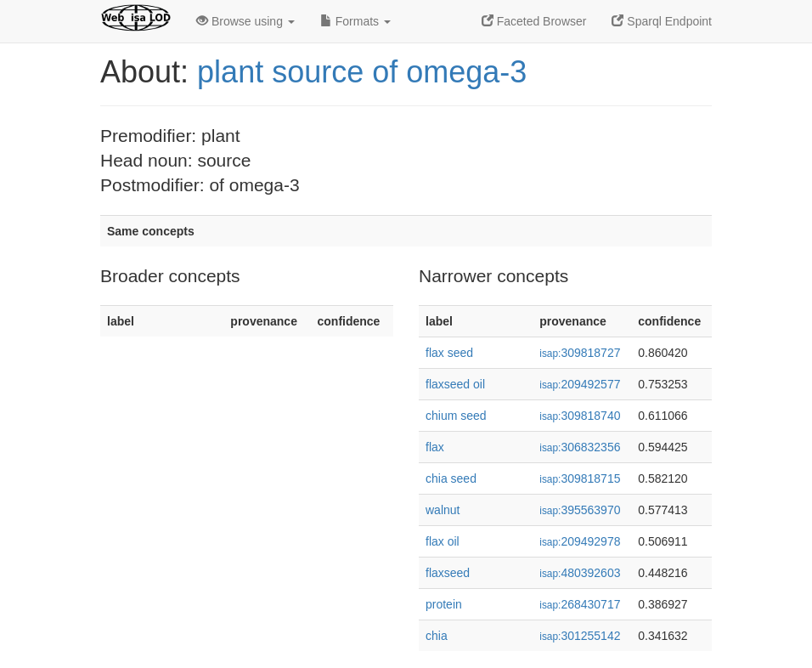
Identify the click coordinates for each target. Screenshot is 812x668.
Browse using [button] (245, 21)
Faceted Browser (534, 21)
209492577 (580, 384)
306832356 (580, 447)
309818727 (580, 353)
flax (435, 447)
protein (444, 604)
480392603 (580, 573)
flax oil (443, 541)
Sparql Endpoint (662, 21)
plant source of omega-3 (362, 72)
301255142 (580, 636)
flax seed (449, 353)
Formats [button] (355, 21)
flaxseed (448, 573)
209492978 (580, 541)
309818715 (580, 478)
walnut (443, 510)
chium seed (456, 416)
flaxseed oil (455, 384)
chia (437, 636)
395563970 (580, 510)
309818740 (580, 416)
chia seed (451, 478)
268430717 (580, 604)
